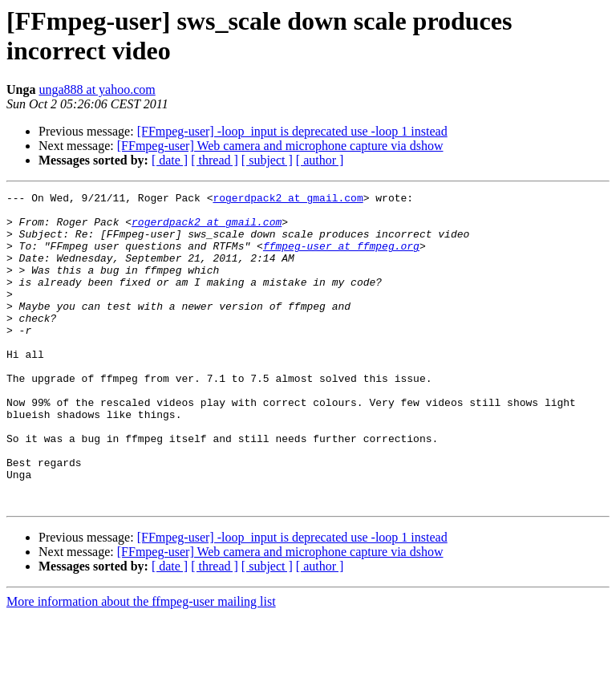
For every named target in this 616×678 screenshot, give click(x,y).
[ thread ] (215, 160)
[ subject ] (267, 160)
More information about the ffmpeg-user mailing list (141, 664)
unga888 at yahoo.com (97, 89)
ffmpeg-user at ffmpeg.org (341, 258)
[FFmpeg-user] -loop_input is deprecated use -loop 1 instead (292, 131)
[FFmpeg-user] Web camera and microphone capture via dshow (280, 146)
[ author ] (320, 160)
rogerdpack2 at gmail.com (288, 200)
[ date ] (170, 160)
